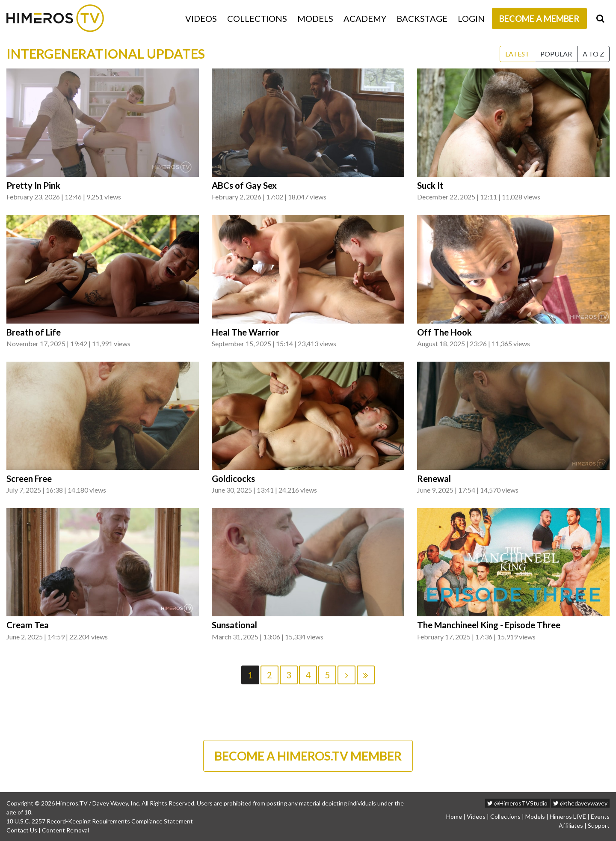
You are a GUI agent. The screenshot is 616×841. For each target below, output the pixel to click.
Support (599, 825)
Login (471, 18)
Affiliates (571, 825)
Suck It (430, 185)
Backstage (422, 18)
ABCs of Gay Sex (244, 185)
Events (600, 816)
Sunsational (234, 625)
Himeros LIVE (568, 816)
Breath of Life (34, 332)
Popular (556, 54)
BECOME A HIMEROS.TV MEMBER (308, 756)
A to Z (593, 54)
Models (315, 18)
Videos (201, 18)
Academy (365, 18)
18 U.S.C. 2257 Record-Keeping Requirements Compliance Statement (100, 821)
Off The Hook (444, 332)
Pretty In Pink (33, 185)
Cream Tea (28, 625)
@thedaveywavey (580, 803)
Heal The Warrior (246, 332)
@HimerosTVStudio (517, 803)
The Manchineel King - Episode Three (489, 625)
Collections (257, 18)
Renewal (434, 478)
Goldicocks (233, 478)
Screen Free (29, 478)
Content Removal (65, 830)
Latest (517, 54)
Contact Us (22, 830)
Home (454, 816)
